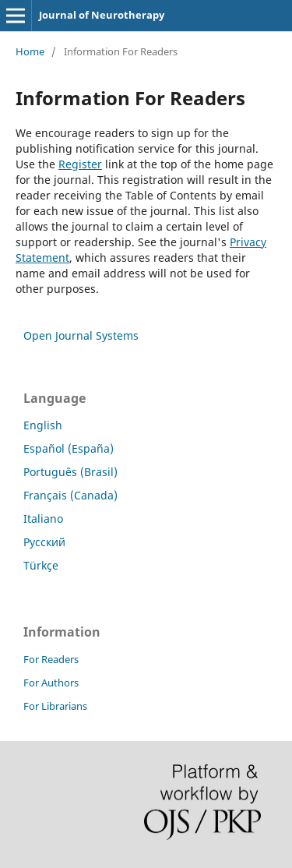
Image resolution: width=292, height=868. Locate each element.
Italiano (43, 519)
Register (80, 164)
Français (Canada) (70, 495)
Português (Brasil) (70, 472)
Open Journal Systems (81, 335)
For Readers (51, 659)
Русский (44, 542)
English (43, 425)
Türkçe (41, 565)
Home (30, 51)
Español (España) (69, 448)
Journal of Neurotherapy (102, 15)
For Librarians (55, 706)
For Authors (51, 683)
